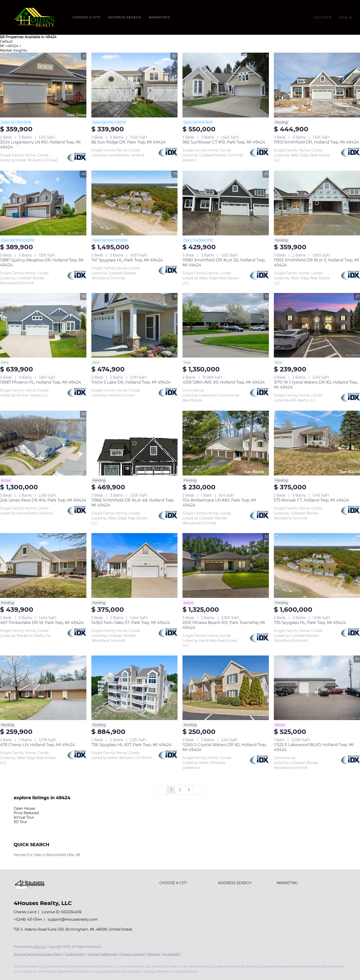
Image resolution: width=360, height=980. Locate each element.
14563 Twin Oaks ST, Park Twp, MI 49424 (131, 623)
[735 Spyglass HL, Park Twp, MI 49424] (317, 565)
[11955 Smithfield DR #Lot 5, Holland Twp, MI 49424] (317, 203)
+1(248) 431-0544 (28, 919)
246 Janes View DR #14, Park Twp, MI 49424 (43, 500)
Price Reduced (26, 813)
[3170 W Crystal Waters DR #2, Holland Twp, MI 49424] (317, 325)
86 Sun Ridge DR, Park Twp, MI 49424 (129, 142)
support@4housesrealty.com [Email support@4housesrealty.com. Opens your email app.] (73, 919)
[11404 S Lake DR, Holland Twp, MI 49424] (135, 325)
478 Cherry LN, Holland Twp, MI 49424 (37, 745)
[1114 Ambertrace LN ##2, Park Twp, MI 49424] (226, 443)
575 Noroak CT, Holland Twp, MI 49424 (311, 500)
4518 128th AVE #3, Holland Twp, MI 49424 (224, 382)
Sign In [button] (346, 18)
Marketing (159, 17)
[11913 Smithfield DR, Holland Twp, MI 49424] (317, 85)
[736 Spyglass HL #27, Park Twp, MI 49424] (135, 688)
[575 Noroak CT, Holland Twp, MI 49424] (317, 443)
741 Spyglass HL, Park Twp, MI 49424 (127, 260)
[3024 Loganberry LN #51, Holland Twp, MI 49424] (43, 85)
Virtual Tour (24, 817)
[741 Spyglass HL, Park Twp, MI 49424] (135, 203)
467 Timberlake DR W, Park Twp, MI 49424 (42, 623)
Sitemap (154, 954)
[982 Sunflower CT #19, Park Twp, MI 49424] (226, 85)
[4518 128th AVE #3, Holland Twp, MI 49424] (226, 325)
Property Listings (132, 954)
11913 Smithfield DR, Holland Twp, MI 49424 (316, 142)
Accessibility (172, 954)
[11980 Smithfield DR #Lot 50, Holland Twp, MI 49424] (226, 203)
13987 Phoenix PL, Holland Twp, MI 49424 (41, 382)
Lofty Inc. (39, 947)
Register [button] (323, 18)
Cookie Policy (75, 954)
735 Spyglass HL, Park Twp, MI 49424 (310, 623)
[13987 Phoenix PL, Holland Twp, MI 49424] (43, 325)
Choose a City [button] (87, 17)
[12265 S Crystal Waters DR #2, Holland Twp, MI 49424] (226, 688)
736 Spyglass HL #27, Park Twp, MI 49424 (131, 745)
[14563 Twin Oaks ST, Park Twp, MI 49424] (135, 565)
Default (6, 41)
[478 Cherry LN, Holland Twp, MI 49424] (43, 688)
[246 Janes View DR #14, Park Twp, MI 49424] (43, 443)
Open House (24, 808)
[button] (35, 17)
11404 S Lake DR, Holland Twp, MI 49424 (131, 382)
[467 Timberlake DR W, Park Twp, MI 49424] (43, 565)
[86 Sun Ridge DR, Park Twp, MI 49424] (135, 85)
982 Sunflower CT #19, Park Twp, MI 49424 (224, 142)
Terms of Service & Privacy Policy (38, 954)
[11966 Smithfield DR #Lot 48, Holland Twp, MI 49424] (135, 443)
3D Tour (20, 822)
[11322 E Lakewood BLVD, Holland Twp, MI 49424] (317, 688)
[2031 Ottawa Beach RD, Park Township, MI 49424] (226, 565)
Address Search (125, 17)
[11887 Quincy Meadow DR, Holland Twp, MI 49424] (43, 203)
